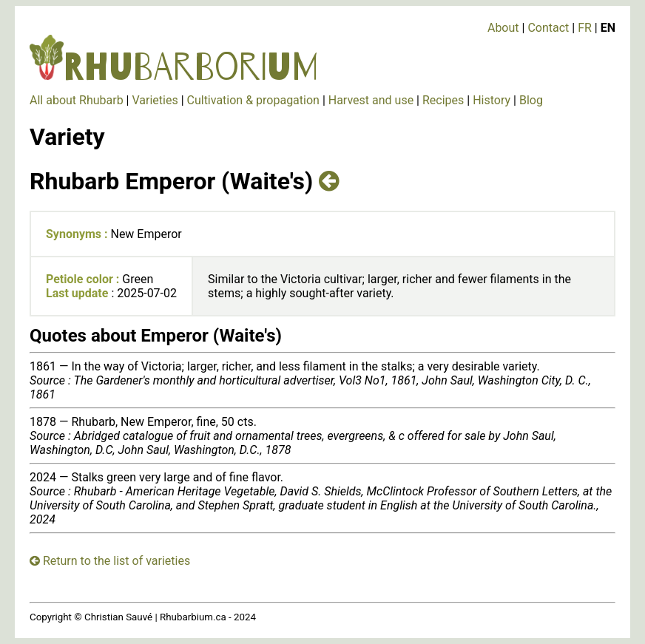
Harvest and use (371, 100)
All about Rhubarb (77, 100)
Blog (531, 100)
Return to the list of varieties (110, 561)
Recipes (443, 100)
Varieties (155, 100)
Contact (548, 28)
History (492, 100)
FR (585, 28)
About (503, 28)
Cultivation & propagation (253, 100)
